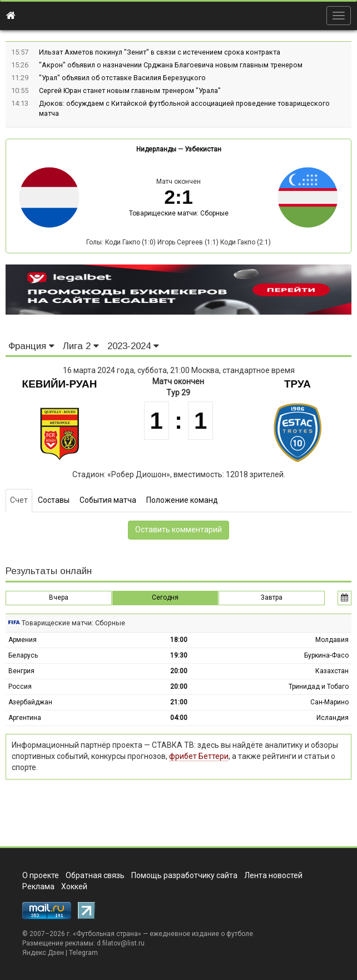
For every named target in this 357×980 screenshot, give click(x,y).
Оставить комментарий (178, 530)
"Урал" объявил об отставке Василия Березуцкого (122, 78)
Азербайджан (30, 702)
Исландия (333, 718)
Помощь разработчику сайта (184, 875)
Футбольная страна (107, 934)
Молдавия (332, 640)
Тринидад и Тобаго (319, 687)
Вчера (59, 597)
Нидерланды (156, 149)
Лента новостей (273, 875)
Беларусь (23, 655)
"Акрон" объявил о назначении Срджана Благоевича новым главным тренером (171, 65)
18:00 (179, 640)
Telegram (83, 953)
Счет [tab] (19, 500)
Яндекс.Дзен (43, 953)
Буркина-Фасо (326, 655)
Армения (23, 640)
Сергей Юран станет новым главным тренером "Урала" (130, 90)
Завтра (272, 597)
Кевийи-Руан (60, 384)
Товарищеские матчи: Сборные (179, 213)
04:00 (179, 718)
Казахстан (332, 671)
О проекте (41, 875)
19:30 (179, 655)
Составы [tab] (54, 500)
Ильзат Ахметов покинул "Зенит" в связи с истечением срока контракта (160, 52)
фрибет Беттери (199, 756)
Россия (20, 687)
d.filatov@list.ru (121, 943)
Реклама (38, 886)
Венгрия (21, 671)
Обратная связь (95, 875)
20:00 (179, 671)
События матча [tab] (108, 500)
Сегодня (165, 597)
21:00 (179, 702)
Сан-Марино (329, 702)
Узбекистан (203, 149)
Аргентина (25, 718)
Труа (297, 384)
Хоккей (74, 886)
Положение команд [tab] (182, 500)
